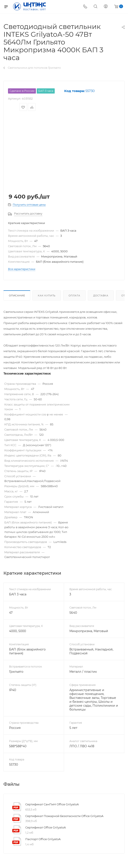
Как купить (47, 296)
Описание (17, 296)
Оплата (74, 296)
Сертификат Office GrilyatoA (46, 827)
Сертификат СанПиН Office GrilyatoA (52, 804)
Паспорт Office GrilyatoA (43, 839)
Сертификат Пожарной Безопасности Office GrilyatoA (64, 816)
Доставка (101, 296)
